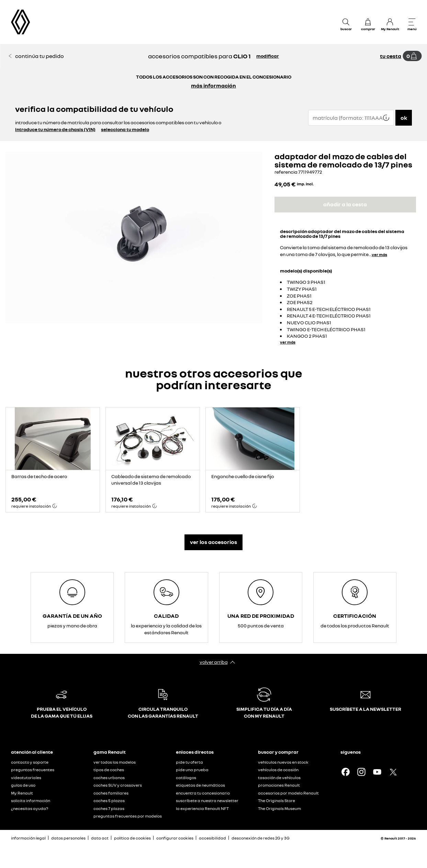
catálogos (186, 778)
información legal (28, 838)
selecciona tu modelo (125, 129)
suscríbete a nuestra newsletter (207, 801)
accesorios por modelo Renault (288, 793)
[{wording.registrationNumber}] (351, 118)
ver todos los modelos (115, 762)
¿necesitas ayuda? (30, 808)
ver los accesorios (213, 542)
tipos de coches (109, 770)
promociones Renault (279, 785)
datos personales (68, 838)
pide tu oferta (189, 762)
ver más (379, 254)
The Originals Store (277, 801)
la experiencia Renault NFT (202, 808)
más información (213, 85)
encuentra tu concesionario (203, 793)
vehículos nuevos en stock (283, 762)
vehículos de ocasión (278, 770)
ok (404, 118)
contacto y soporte (30, 762)
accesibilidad (212, 838)
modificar (268, 56)
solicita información (31, 801)
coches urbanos (109, 778)
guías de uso (23, 785)
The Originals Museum (279, 808)
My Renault (22, 793)
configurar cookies (175, 838)
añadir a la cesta (345, 204)
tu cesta (391, 56)
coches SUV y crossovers (118, 785)
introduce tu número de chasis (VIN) (55, 129)
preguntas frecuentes (33, 770)
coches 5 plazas (109, 801)
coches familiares (111, 793)
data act (100, 838)
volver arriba (214, 662)
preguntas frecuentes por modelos (128, 816)
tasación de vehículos (279, 778)
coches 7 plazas (109, 808)
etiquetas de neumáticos (200, 785)
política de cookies (132, 838)
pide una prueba (192, 770)
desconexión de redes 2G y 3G (261, 838)
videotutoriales (26, 778)
